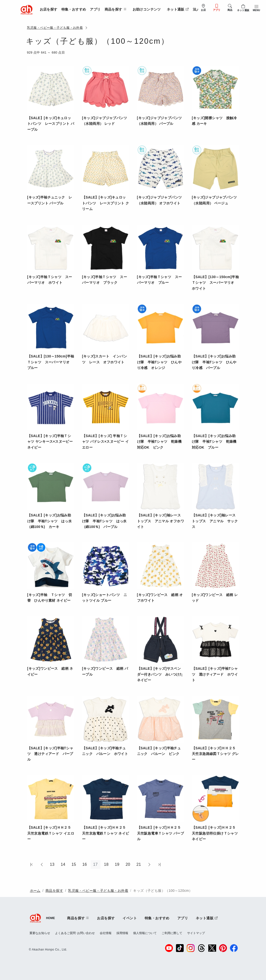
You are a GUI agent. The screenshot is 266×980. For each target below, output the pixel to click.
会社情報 (106, 933)
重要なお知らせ (40, 933)
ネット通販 (178, 9)
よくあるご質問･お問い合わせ (75, 933)
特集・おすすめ (74, 9)
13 (52, 864)
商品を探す (54, 891)
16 (85, 864)
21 (139, 864)
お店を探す (49, 9)
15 (74, 864)
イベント (130, 918)
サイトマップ (196, 933)
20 (128, 864)
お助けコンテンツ (147, 9)
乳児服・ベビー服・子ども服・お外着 (55, 28)
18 (106, 864)
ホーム (35, 891)
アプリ (95, 9)
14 (63, 864)
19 (117, 864)
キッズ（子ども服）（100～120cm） (163, 891)
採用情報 (122, 933)
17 (95, 864)
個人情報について (145, 933)
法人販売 (200, 9)
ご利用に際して (172, 933)
